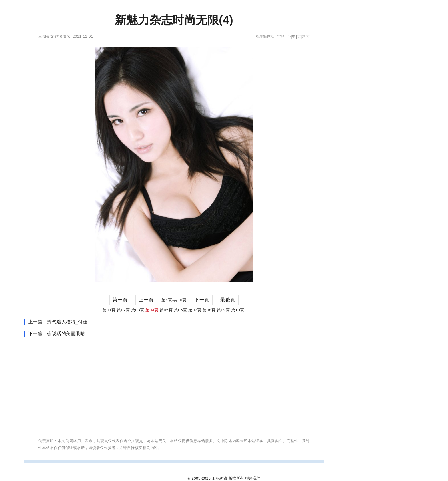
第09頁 (223, 310)
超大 (306, 36)
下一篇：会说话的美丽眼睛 (57, 334)
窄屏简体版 (265, 36)
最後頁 (228, 300)
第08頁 (209, 310)
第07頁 (195, 310)
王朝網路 (219, 478)
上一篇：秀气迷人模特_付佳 (58, 322)
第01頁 (109, 310)
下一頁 (202, 300)
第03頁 (138, 310)
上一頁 (146, 300)
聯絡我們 (253, 478)
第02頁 (123, 310)
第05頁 (166, 310)
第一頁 (120, 300)
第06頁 (181, 310)
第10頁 (238, 310)
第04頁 (152, 310)
